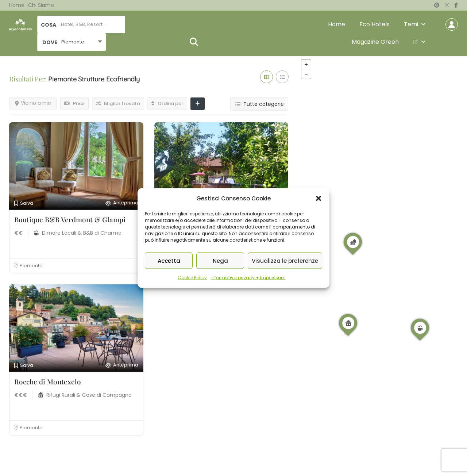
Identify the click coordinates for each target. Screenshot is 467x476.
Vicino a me (33, 103)
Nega (220, 260)
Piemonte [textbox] (73, 42)
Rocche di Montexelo (48, 381)
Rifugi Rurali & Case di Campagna (89, 395)
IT (416, 42)
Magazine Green (375, 42)
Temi (411, 24)
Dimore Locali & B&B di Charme (82, 233)
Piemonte (31, 266)
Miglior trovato (118, 103)
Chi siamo (41, 5)
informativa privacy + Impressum (248, 278)
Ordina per (167, 103)
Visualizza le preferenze (285, 260)
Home (17, 5)
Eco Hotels (375, 24)
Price (74, 103)
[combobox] (72, 42)
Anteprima (122, 203)
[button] (319, 199)
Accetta (169, 260)
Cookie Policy (192, 278)
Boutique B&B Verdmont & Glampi (70, 219)
